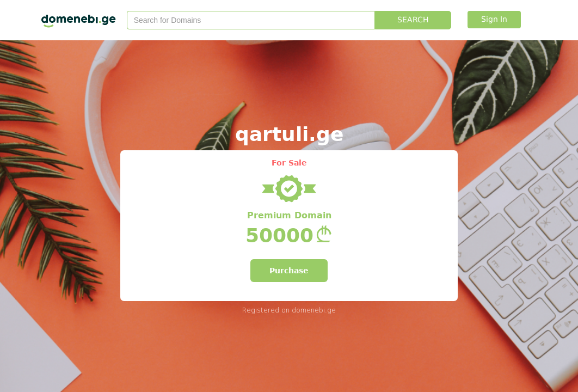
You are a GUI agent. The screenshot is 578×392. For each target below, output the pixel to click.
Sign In (494, 20)
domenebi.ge (314, 310)
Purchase (289, 271)
